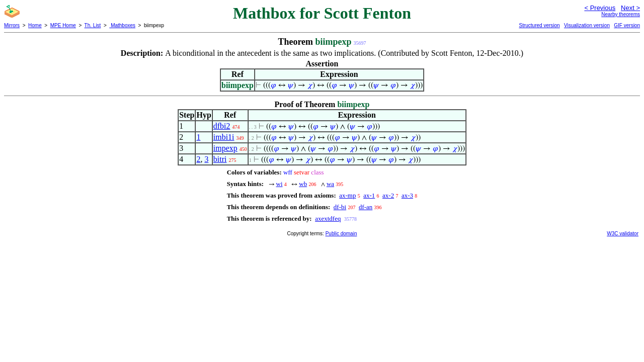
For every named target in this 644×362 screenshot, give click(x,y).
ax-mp (347, 195)
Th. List (93, 25)
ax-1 (369, 195)
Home (35, 25)
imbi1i (224, 137)
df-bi (340, 207)
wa (330, 184)
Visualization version (587, 25)
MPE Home (63, 25)
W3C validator (623, 234)
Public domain (341, 234)
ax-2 (388, 195)
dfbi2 (222, 126)
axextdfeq (328, 218)
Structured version (539, 25)
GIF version (627, 25)
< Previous (600, 8)
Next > (630, 8)
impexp (225, 148)
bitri (220, 159)
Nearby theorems (621, 14)
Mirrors (12, 25)
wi (279, 184)
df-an (366, 207)
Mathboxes (122, 25)
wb (303, 184)
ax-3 (407, 195)
